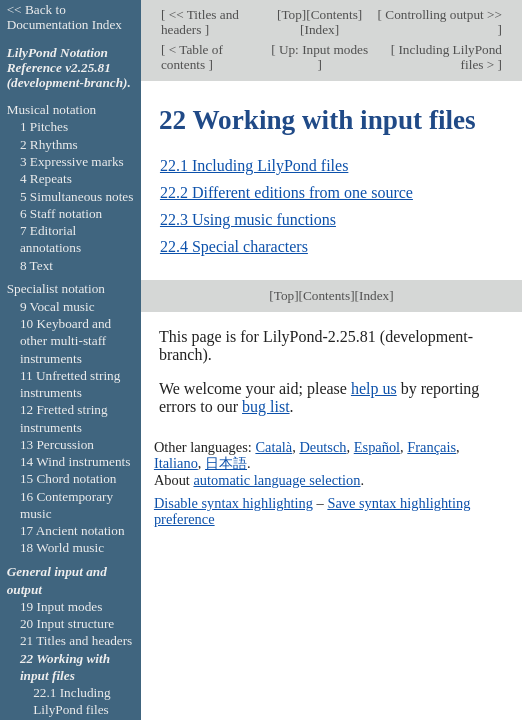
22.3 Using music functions (248, 219)
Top (291, 14)
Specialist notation (56, 288)
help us (374, 388)
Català (273, 447)
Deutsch (322, 447)
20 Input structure (67, 623)
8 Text (36, 265)
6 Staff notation (61, 213)
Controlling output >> (442, 14)
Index (320, 29)
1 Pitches (44, 126)
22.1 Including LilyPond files (254, 165)
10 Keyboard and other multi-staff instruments (65, 341)
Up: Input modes (322, 49)
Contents (334, 14)
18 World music (62, 547)
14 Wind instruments (75, 461)
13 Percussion (57, 444)
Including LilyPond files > (448, 57)
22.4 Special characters (234, 246)
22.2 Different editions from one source (286, 192)
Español (377, 447)
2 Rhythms (49, 144)
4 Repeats (46, 178)
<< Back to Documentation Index (64, 17)
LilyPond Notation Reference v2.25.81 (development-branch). (69, 67)
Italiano (176, 463)
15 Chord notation (68, 478)
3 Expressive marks (72, 161)
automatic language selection (276, 480)
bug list (266, 406)
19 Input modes (61, 606)
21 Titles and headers (76, 640)
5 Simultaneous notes (77, 196)
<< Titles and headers (200, 22)
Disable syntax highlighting (233, 503)
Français (431, 447)
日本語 (226, 463)
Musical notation (52, 109)
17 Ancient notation (72, 530)
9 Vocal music (57, 306)
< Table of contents (192, 57)
